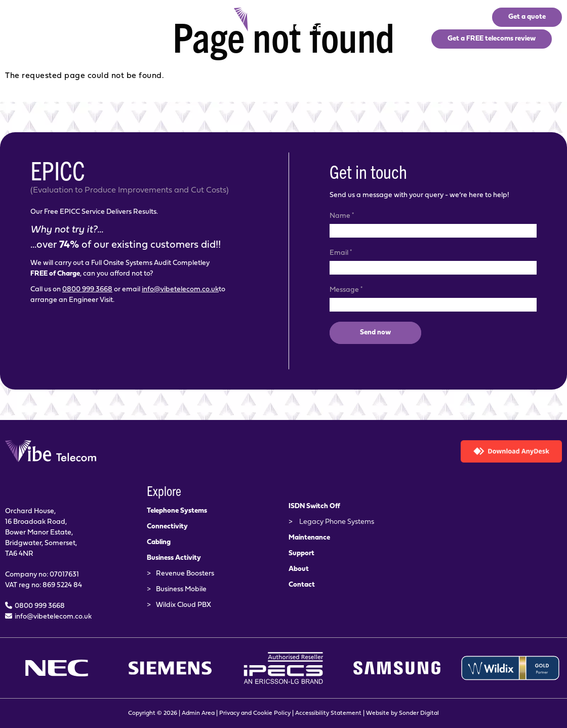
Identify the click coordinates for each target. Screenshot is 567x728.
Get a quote (527, 17)
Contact (302, 585)
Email (341, 252)
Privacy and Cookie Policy (255, 713)
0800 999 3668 (87, 290)
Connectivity (167, 527)
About (299, 569)
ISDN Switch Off (314, 506)
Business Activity (174, 558)
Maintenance (309, 538)
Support (301, 553)
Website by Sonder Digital (402, 713)
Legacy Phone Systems (337, 522)
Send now (375, 333)
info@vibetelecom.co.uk (180, 290)
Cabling (159, 542)
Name (342, 215)
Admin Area (198, 713)
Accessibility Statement (328, 713)
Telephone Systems (177, 511)
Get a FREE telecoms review (492, 39)
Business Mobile (181, 589)
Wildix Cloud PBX (184, 605)
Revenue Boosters (185, 574)
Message (346, 289)
